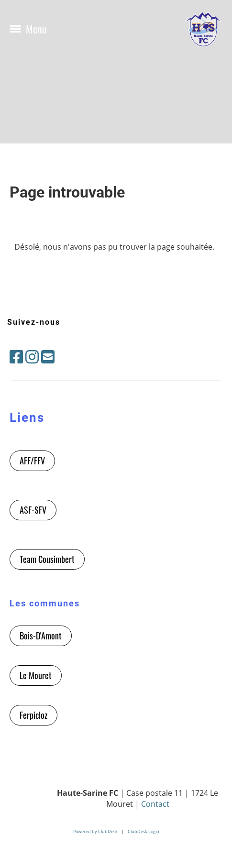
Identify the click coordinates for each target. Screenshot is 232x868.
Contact (155, 804)
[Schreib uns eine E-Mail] (48, 357)
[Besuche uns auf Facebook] (16, 357)
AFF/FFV (32, 461)
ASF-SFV (33, 510)
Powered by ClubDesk (95, 831)
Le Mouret (36, 675)
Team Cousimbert (47, 559)
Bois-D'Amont (41, 636)
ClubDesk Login (144, 831)
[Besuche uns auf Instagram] (32, 357)
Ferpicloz (33, 715)
